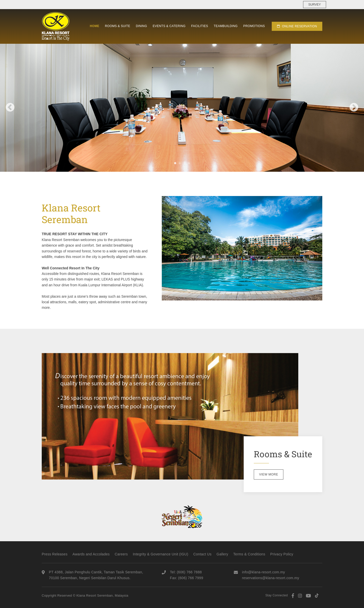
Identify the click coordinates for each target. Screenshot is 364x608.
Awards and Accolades (91, 554)
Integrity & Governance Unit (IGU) (160, 554)
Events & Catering (169, 26)
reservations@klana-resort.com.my (270, 578)
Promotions (254, 26)
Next (354, 108)
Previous (10, 108)
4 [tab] (189, 163)
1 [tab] (175, 163)
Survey (315, 5)
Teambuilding (226, 26)
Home (94, 26)
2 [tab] (180, 163)
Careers (121, 554)
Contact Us (202, 554)
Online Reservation (297, 26)
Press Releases (55, 554)
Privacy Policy (282, 554)
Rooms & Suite (118, 26)
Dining (141, 26)
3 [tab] (184, 163)
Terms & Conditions (249, 554)
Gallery (222, 554)
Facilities (200, 26)
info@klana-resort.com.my (263, 572)
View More (269, 474)
